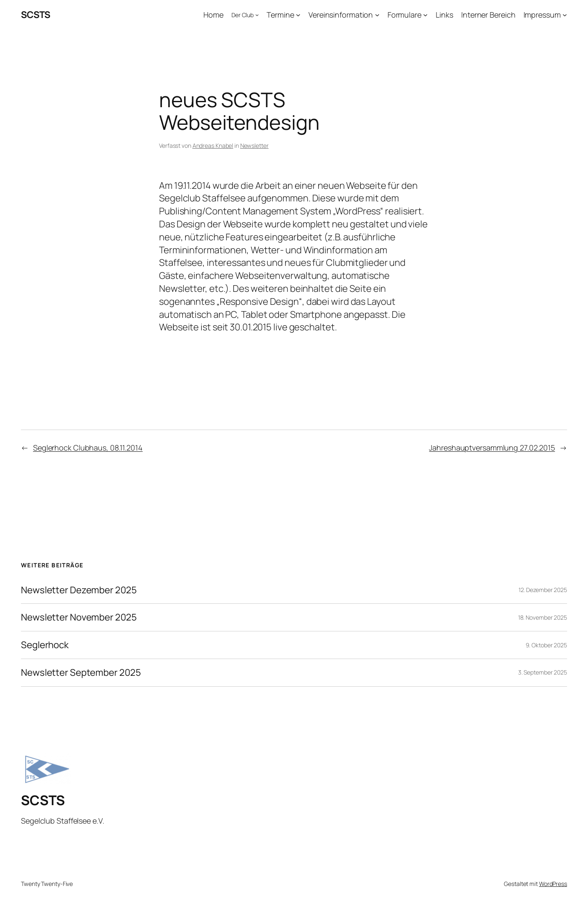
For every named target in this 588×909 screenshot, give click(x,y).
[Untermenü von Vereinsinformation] (377, 15)
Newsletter (254, 145)
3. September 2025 (543, 672)
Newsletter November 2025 (79, 617)
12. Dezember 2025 (543, 590)
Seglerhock (45, 645)
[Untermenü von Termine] (298, 15)
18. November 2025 (543, 617)
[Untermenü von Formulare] (425, 15)
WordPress (553, 884)
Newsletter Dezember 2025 (79, 590)
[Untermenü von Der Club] (257, 15)
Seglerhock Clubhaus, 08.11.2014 (88, 448)
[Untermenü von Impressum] (565, 15)
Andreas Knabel (213, 145)
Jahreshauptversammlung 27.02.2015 (492, 448)
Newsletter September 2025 (81, 673)
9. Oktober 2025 (547, 645)
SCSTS (36, 15)
